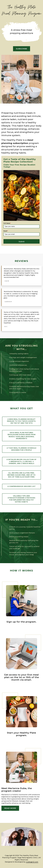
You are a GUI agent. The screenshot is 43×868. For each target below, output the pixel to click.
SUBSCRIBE (22, 49)
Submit (21, 242)
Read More (10, 808)
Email (6, 231)
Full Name (7, 223)
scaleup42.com (32, 862)
